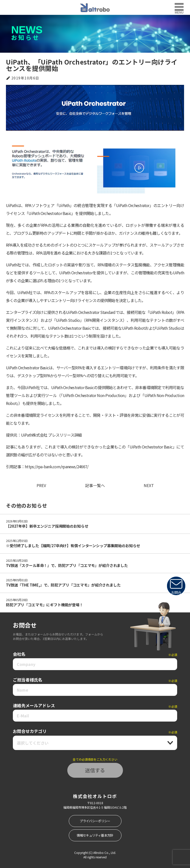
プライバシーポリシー (95, 821)
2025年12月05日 (17, 541)
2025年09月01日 (17, 580)
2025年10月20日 (17, 560)
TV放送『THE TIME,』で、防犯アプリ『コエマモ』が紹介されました (63, 585)
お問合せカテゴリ (95, 731)
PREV (41, 485)
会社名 (95, 654)
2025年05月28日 (17, 600)
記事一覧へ (95, 485)
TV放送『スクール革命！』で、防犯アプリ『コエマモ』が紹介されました (67, 565)
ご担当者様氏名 (95, 680)
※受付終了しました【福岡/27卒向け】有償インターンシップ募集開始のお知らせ (73, 546)
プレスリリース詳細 (65, 435)
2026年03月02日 (17, 521)
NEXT (149, 485)
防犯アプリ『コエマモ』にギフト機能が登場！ (45, 605)
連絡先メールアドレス (95, 705)
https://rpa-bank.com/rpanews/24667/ (57, 467)
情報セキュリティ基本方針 (95, 835)
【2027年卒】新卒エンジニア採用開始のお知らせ (47, 526)
